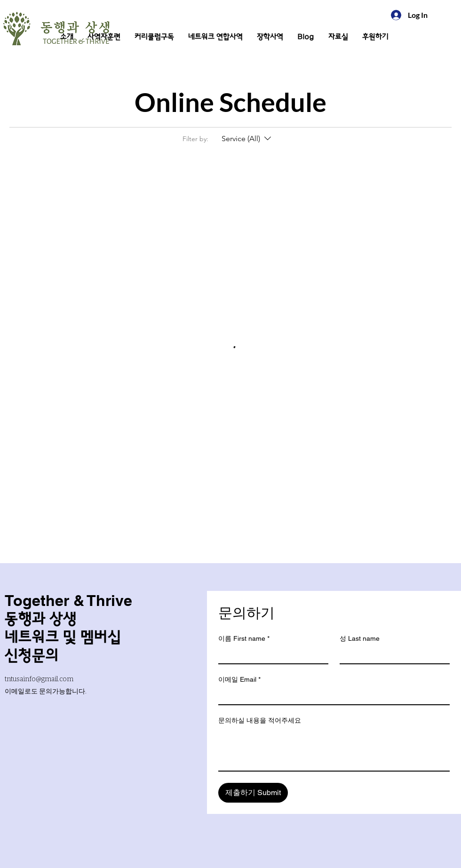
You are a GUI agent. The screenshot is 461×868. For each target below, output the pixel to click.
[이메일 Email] (331, 696)
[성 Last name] (392, 655)
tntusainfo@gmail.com (39, 679)
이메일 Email (239, 680)
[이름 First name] (270, 655)
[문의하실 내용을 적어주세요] (334, 749)
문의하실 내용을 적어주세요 (260, 720)
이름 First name (244, 639)
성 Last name (360, 638)
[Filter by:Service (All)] (247, 139)
